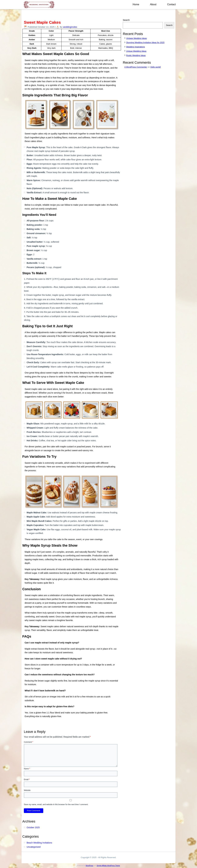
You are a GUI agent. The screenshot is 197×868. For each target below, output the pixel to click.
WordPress (89, 866)
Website (27, 790)
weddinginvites (70, 27)
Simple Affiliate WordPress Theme (108, 866)
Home (136, 4)
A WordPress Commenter (136, 67)
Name (27, 769)
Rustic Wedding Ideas (136, 55)
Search (126, 20)
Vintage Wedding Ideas (137, 38)
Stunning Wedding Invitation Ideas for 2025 (145, 42)
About (153, 4)
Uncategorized (34, 847)
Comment (28, 742)
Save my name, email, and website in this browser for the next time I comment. (56, 804)
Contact (171, 4)
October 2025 (33, 827)
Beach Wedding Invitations (39, 843)
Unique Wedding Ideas (136, 51)
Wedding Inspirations (136, 47)
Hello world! (156, 67)
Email (27, 780)
